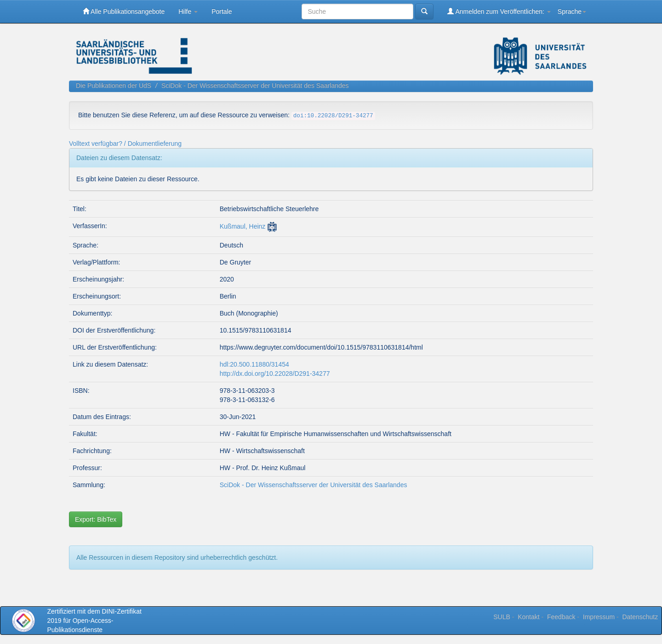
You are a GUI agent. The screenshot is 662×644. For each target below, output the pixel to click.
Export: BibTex (96, 519)
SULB (502, 617)
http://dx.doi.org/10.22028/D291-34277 (275, 374)
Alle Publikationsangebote (124, 11)
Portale (222, 11)
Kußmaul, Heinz (243, 226)
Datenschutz (640, 617)
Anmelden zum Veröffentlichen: (499, 11)
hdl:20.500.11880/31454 (254, 364)
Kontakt (528, 617)
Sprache (572, 11)
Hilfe (188, 11)
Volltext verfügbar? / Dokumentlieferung (125, 144)
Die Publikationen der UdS (114, 86)
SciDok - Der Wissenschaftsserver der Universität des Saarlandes (255, 86)
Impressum (599, 617)
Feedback (561, 617)
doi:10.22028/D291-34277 (333, 116)
